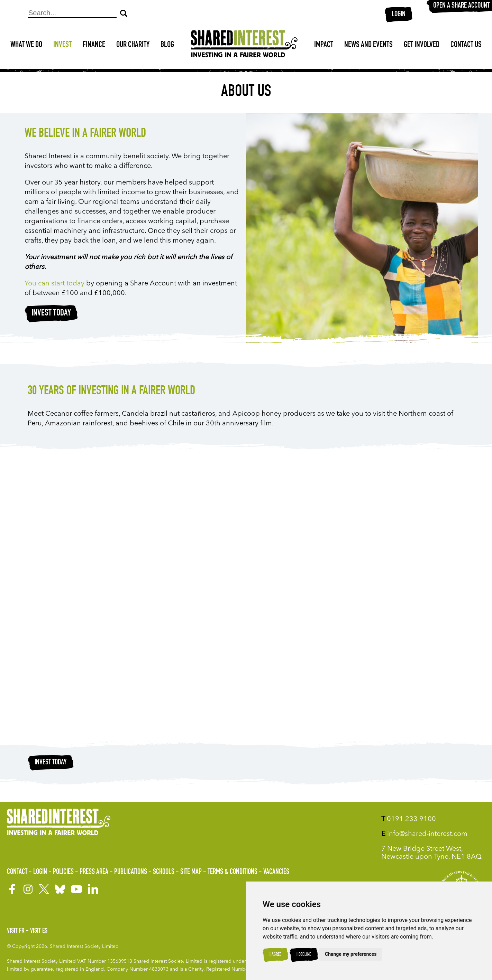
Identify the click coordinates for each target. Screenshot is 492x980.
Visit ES (39, 931)
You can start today (54, 284)
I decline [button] (304, 955)
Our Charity (133, 45)
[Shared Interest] (244, 45)
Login (399, 15)
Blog (167, 45)
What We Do (26, 45)
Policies (63, 872)
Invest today (51, 313)
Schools (164, 872)
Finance (94, 45)
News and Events (368, 45)
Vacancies (276, 872)
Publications (131, 872)
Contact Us (466, 45)
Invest (62, 45)
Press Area (94, 872)
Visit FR (16, 931)
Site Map (191, 872)
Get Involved (422, 45)
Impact (324, 45)
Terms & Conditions (233, 872)
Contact (17, 872)
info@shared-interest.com (424, 834)
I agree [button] (275, 955)
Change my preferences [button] (351, 954)
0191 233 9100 (409, 819)
